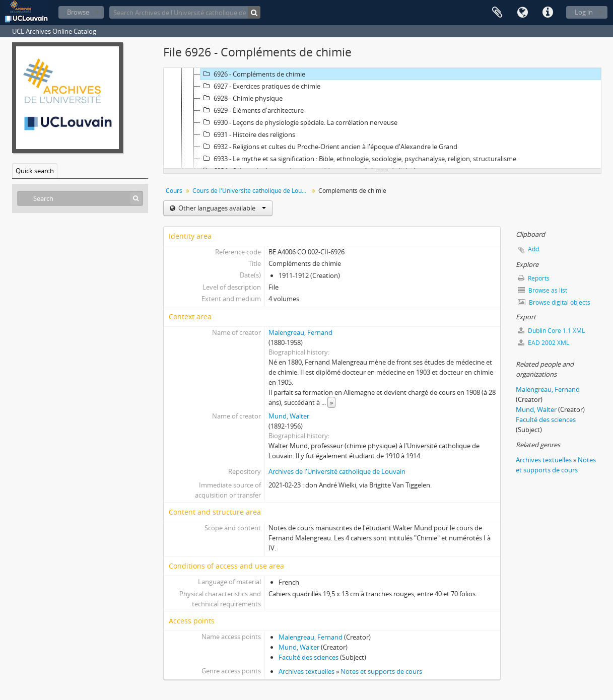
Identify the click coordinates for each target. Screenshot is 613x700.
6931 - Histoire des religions (248, 134)
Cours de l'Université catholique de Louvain (252, 191)
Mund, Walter (289, 416)
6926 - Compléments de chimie (253, 74)
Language (522, 13)
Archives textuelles (306, 671)
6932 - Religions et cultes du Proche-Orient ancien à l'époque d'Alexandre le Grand (329, 147)
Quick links (548, 13)
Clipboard (497, 13)
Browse (78, 12)
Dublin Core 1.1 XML (551, 331)
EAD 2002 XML (543, 343)
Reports (534, 278)
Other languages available (221, 208)
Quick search (35, 171)
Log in (584, 12)
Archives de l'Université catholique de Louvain (337, 471)
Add (533, 249)
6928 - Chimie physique (242, 98)
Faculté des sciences (309, 657)
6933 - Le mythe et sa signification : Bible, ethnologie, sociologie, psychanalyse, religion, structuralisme (358, 159)
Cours (174, 191)
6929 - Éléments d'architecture (252, 110)
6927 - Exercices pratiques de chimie (260, 86)
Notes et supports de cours (381, 671)
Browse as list (542, 290)
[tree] (382, 118)
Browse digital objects (554, 302)
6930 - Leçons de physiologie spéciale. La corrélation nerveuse (299, 122)
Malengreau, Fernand (300, 332)
